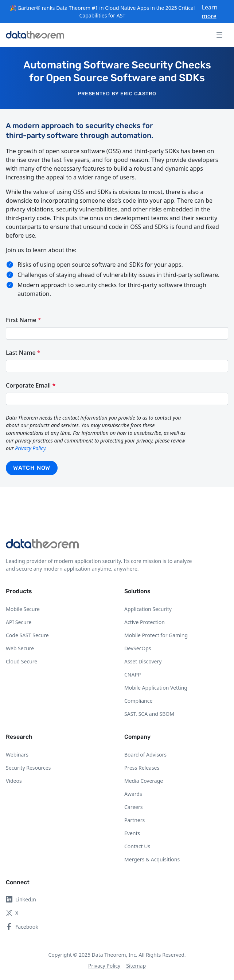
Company (137, 737)
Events (132, 833)
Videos (14, 781)
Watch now (32, 468)
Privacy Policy (30, 448)
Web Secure (20, 648)
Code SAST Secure (27, 635)
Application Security (148, 609)
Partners (134, 820)
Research (19, 737)
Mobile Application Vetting (156, 688)
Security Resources (28, 768)
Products (19, 591)
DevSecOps (138, 648)
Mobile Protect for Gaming (156, 635)
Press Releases (142, 768)
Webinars (17, 755)
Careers (133, 807)
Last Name (23, 353)
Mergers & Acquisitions (152, 859)
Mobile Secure (23, 609)
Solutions (137, 591)
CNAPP (132, 675)
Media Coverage (144, 781)
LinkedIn (21, 899)
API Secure (19, 622)
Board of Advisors (145, 755)
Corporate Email (31, 385)
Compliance (138, 701)
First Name (23, 320)
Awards (133, 794)
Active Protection (145, 622)
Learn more (210, 12)
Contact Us (137, 846)
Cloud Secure (22, 661)
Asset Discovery (143, 661)
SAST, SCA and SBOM (149, 714)
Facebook (22, 927)
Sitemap (136, 966)
